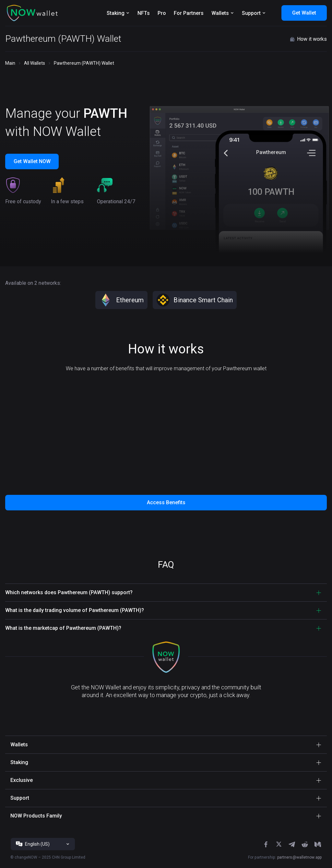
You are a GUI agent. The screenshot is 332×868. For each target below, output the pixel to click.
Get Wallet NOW (32, 161)
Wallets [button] (19, 745)
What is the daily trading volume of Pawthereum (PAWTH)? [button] (75, 610)
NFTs (144, 13)
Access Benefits (166, 502)
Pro (162, 13)
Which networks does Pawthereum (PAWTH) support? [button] (69, 592)
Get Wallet (304, 13)
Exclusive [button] (22, 780)
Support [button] (20, 798)
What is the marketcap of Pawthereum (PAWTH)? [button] (63, 628)
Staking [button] (19, 762)
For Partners (189, 13)
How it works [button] (308, 39)
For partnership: (285, 857)
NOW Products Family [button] (36, 816)
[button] (32, 13)
